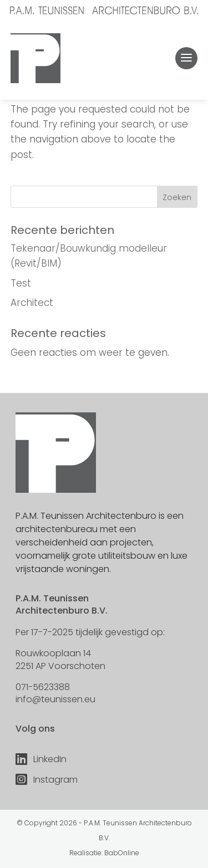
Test (21, 283)
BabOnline (122, 853)
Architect (32, 303)
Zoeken (177, 197)
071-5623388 (43, 687)
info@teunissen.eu (55, 699)
